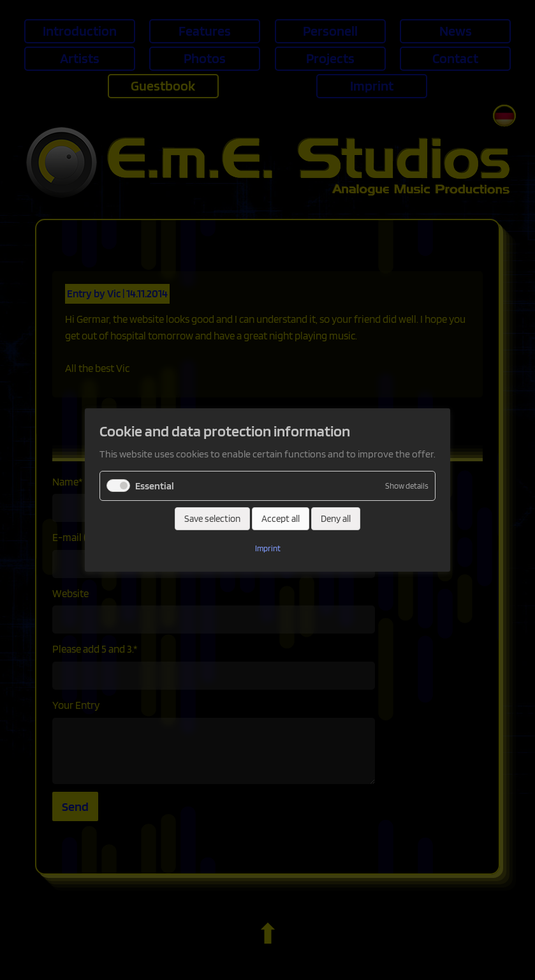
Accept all (281, 519)
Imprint (268, 548)
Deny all (336, 519)
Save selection (212, 519)
